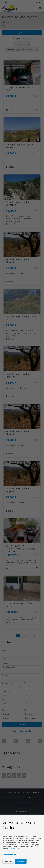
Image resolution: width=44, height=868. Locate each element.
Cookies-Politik (15, 849)
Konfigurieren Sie (9, 854)
